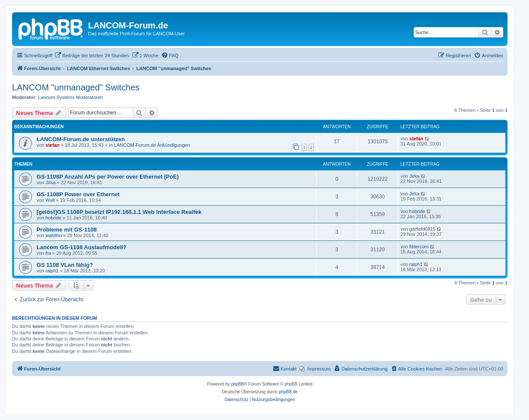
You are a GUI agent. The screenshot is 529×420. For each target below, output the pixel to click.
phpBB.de (288, 392)
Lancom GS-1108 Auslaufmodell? (82, 247)
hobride (54, 218)
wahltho (54, 235)
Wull (50, 200)
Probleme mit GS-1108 (67, 230)
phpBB (237, 384)
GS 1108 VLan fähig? (65, 265)
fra (48, 253)
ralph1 (52, 271)
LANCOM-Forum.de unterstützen (81, 139)
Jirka (51, 182)
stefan (52, 145)
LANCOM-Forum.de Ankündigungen (152, 145)
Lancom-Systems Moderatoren (71, 97)
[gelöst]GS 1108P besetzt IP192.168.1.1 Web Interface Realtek (119, 212)
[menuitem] (92, 56)
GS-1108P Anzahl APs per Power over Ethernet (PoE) (108, 177)
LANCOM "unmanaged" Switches (76, 87)
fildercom (419, 247)
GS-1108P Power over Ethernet (78, 194)
